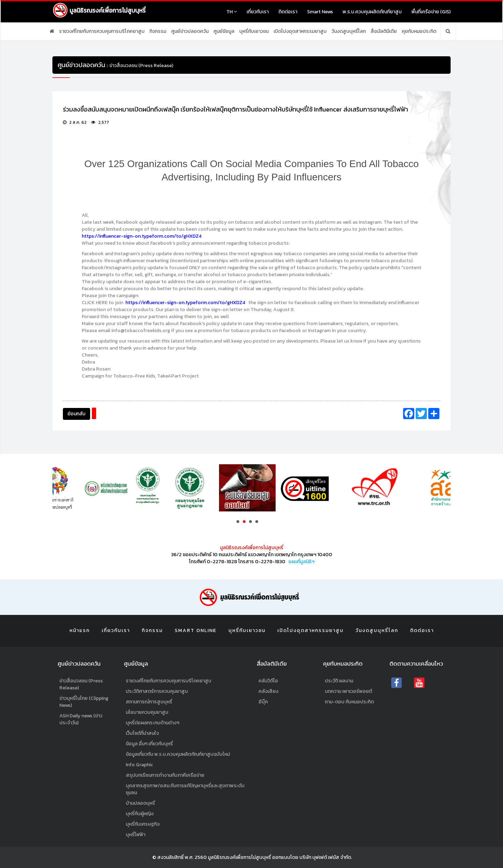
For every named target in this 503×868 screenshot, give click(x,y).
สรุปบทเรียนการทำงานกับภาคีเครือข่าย (165, 775)
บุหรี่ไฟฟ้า (136, 835)
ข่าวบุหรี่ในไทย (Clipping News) (84, 702)
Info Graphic (139, 765)
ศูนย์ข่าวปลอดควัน (190, 31)
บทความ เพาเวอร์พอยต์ (348, 691)
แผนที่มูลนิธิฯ (301, 562)
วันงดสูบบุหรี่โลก (349, 31)
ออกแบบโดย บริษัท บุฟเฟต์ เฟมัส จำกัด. (312, 857)
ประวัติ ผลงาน (339, 681)
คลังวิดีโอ (268, 681)
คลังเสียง (268, 691)
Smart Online (196, 630)
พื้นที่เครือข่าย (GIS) (431, 12)
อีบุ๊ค (263, 702)
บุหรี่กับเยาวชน (254, 31)
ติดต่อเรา (288, 12)
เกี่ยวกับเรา (258, 12)
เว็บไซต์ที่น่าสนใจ (142, 733)
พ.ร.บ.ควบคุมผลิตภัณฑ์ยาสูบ (372, 12)
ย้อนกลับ (76, 414)
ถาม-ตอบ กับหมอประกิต (349, 702)
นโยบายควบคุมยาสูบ (147, 712)
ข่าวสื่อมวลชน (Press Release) (81, 684)
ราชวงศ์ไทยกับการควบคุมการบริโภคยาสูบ (102, 31)
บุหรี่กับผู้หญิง (140, 814)
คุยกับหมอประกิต (419, 31)
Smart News (320, 12)
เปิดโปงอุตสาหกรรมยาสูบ (300, 31)
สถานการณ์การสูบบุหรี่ (149, 702)
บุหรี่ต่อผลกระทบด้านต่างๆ (152, 723)
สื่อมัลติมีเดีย (384, 31)
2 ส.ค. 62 (75, 123)
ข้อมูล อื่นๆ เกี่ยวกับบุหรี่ (149, 744)
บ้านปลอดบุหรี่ (140, 803)
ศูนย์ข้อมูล (224, 31)
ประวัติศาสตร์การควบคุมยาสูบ (157, 691)
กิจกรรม (158, 31)
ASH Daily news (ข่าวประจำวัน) (81, 719)
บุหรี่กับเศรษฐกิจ (143, 824)
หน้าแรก (80, 630)
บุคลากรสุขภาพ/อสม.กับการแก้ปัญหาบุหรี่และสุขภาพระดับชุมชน (185, 789)
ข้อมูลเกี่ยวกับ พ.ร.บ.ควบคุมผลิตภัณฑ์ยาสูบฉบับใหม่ (178, 754)
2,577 (100, 123)
